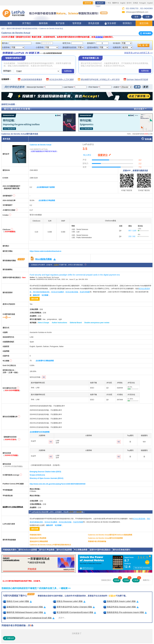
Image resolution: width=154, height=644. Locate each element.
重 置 (145, 87)
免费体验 (68, 71)
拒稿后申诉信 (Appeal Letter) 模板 (121, 607)
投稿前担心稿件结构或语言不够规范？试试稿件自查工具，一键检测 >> (36, 588)
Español (150, 3)
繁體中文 (116, 3)
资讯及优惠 (94, 23)
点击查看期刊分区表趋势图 (40, 432)
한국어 (129, 3)
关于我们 (27, 23)
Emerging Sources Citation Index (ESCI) (45, 472)
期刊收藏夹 (146, 33)
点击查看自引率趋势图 (47, 200)
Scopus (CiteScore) (37, 475)
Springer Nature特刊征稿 (137, 79)
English (123, 3)
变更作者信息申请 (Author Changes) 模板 (74, 607)
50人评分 (87, 155)
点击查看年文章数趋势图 (45, 361)
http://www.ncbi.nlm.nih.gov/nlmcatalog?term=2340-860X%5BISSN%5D (58, 484)
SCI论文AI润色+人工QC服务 (61, 79)
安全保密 (110, 23)
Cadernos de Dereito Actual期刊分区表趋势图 (105, 538)
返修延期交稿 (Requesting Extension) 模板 (24, 607)
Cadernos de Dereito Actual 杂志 (51, 29)
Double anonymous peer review (97, 323)
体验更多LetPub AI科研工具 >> (138, 53)
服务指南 (43, 23)
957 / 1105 (132, 231)
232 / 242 (132, 236)
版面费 (5, 507)
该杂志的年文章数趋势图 (39, 541)
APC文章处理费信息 (15, 507)
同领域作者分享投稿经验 (97, 541)
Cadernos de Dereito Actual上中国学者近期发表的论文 (50, 545)
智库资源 (77, 23)
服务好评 (36, 295)
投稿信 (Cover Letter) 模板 (17, 601)
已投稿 (127, 580)
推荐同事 (88, 3)
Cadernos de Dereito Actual (40, 145)
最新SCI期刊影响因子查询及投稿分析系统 (22, 29)
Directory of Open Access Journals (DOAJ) (46, 478)
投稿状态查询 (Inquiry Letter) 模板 (121, 601)
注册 (148, 17)
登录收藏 (148, 139)
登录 (136, 17)
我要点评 (9, 638)
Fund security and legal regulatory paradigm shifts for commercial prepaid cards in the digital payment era (75, 275)
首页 (10, 23)
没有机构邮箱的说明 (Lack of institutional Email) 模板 (29, 618)
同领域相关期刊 (35, 535)
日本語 (135, 3)
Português (143, 3)
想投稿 (117, 580)
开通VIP (56, 265)
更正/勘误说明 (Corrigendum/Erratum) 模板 (75, 612)
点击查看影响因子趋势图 (46, 187)
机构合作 (100, 3)
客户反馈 (60, 23)
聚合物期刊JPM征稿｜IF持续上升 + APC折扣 (100, 79)
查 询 (137, 87)
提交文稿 (144, 23)
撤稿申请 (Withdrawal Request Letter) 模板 (24, 612)
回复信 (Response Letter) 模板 (69, 601)
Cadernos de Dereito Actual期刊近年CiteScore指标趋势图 (110, 535)
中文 (109, 3)
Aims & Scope (44, 323)
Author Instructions (59, 323)
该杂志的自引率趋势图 (38, 538)
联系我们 (127, 23)
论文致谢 (45, 295)
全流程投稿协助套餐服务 (31, 79)
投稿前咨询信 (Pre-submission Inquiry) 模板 (125, 612)
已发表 (137, 580)
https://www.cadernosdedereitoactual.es (46, 251)
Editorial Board (76, 323)
